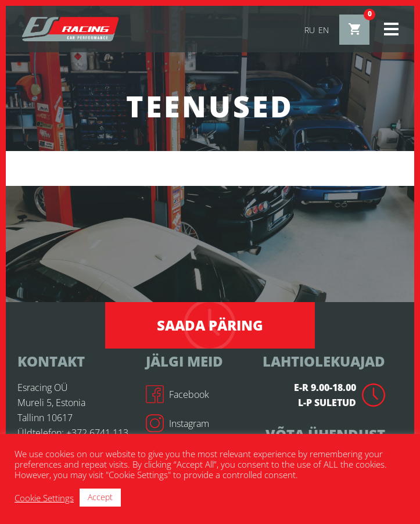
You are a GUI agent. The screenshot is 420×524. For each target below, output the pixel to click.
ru (310, 30)
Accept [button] (100, 497)
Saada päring (210, 325)
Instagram (177, 423)
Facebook (177, 394)
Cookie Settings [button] (44, 498)
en (324, 30)
